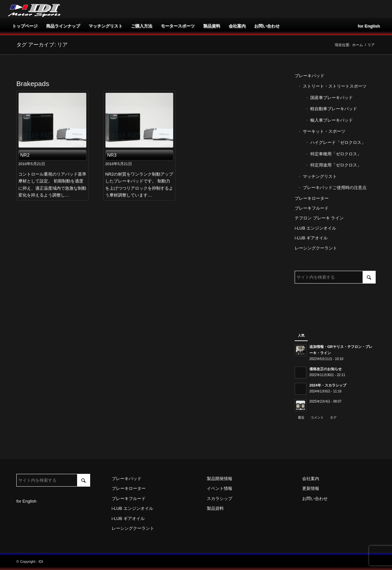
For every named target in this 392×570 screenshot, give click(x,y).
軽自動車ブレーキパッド (334, 109)
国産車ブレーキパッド (332, 98)
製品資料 (215, 508)
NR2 (25, 155)
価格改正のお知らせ (326, 369)
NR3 (112, 155)
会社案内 (311, 479)
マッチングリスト (320, 176)
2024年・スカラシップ (328, 385)
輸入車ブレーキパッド (332, 120)
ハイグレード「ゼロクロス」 (338, 142)
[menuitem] (25, 26)
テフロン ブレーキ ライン (319, 218)
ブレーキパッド (310, 76)
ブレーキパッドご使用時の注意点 (335, 188)
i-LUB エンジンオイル (315, 228)
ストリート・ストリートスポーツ (335, 86)
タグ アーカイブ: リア (42, 45)
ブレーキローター (312, 198)
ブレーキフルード (312, 208)
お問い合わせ (315, 499)
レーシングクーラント (316, 248)
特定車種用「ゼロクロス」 (336, 154)
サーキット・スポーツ (324, 131)
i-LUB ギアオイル (311, 238)
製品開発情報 (220, 479)
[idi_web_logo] (34, 9)
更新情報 (311, 488)
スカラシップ (220, 499)
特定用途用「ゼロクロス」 (336, 165)
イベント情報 (220, 488)
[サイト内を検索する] (335, 277)
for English (26, 501)
